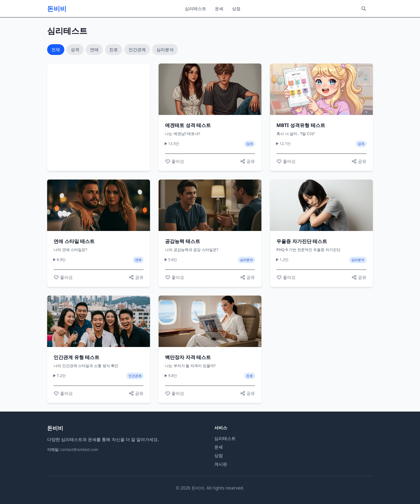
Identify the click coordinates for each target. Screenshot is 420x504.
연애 (94, 50)
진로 (114, 50)
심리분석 (165, 50)
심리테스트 (196, 9)
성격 (75, 50)
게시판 (221, 464)
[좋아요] (175, 161)
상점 (236, 9)
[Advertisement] (99, 117)
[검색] (364, 9)
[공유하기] (247, 161)
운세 (219, 9)
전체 (56, 50)
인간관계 (137, 50)
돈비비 (57, 9)
